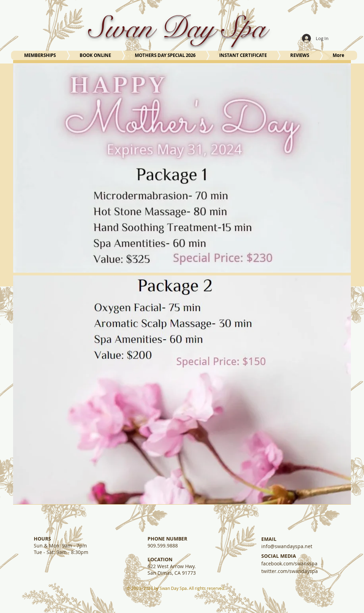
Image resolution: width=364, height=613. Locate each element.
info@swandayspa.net (287, 546)
